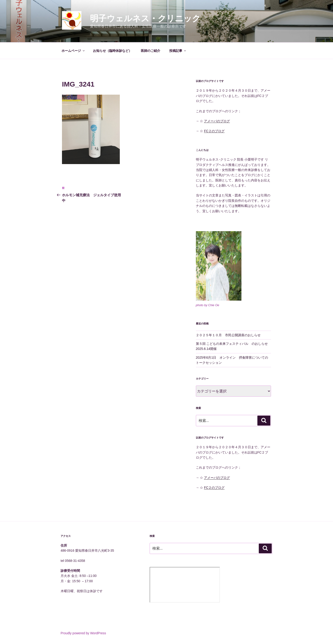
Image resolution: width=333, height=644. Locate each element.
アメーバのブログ (217, 121)
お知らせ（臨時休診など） (112, 51)
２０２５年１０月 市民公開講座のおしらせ (228, 335)
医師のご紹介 (151, 51)
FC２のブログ (214, 131)
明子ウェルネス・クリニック (145, 18)
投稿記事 (178, 51)
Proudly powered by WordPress (83, 633)
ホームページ (73, 51)
